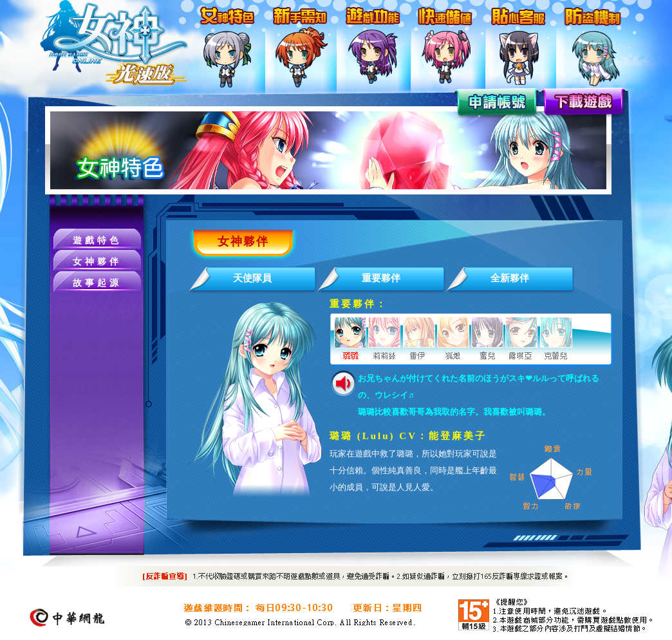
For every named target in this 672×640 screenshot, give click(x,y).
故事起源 (97, 283)
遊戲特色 (97, 240)
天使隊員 (252, 278)
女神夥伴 (97, 262)
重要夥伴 (381, 278)
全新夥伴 (510, 278)
